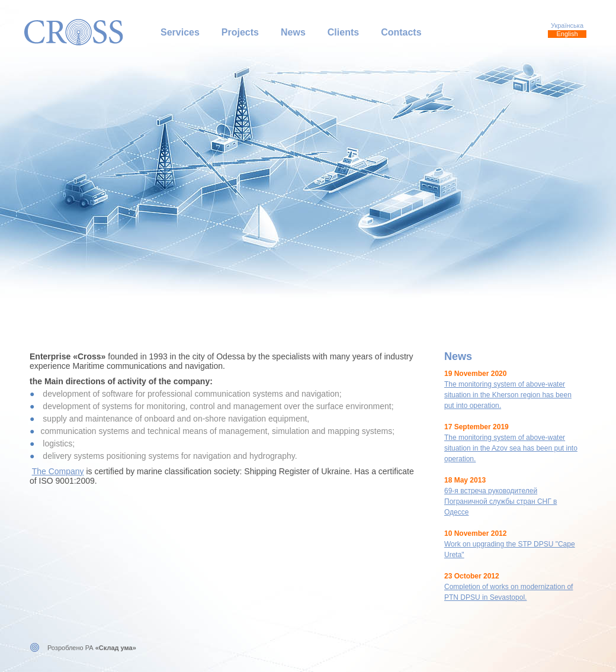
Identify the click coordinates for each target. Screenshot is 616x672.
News (293, 32)
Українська (567, 25)
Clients (343, 32)
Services (180, 32)
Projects (240, 32)
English (567, 34)
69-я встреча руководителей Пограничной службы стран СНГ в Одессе (500, 501)
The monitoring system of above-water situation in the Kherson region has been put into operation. (508, 395)
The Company (58, 471)
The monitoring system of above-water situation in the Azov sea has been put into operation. (511, 448)
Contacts (401, 32)
